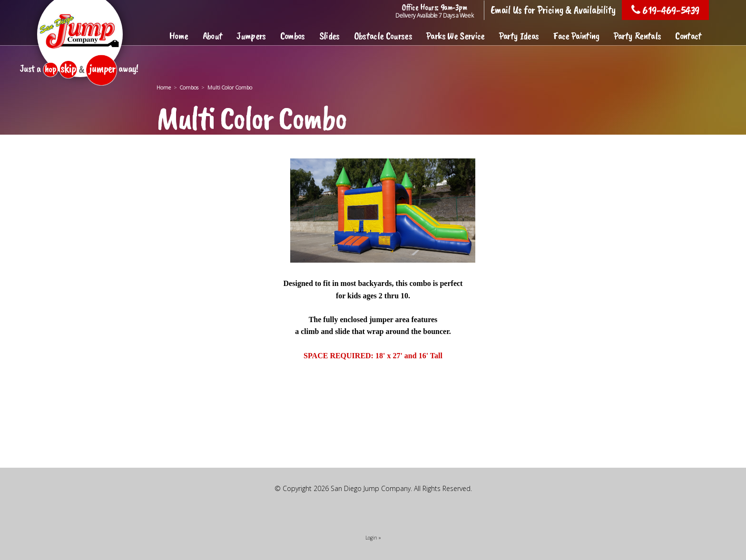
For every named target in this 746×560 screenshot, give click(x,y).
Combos (293, 36)
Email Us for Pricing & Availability (553, 10)
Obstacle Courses (383, 36)
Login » (373, 538)
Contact (688, 36)
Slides (329, 36)
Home (179, 36)
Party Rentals (637, 36)
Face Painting (576, 36)
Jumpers (251, 36)
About (213, 36)
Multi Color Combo (230, 87)
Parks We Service (455, 36)
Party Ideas (519, 36)
